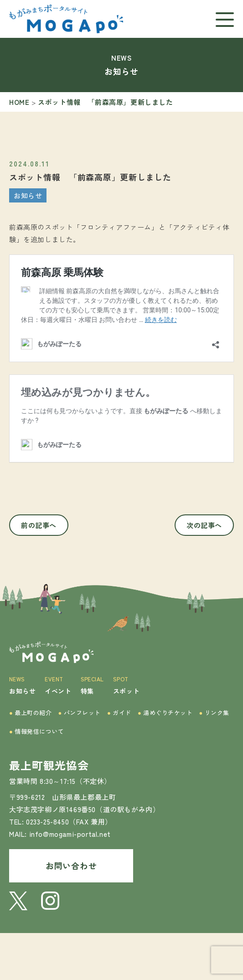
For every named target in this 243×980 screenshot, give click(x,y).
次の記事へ (204, 525)
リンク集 (214, 713)
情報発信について (37, 731)
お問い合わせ (71, 866)
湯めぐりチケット (165, 713)
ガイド (119, 713)
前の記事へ (39, 525)
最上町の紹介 (31, 713)
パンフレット (80, 713)
